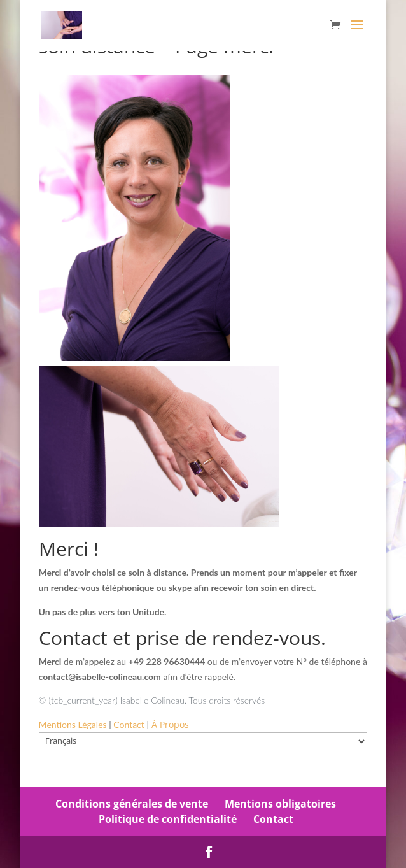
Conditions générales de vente (132, 804)
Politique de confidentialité (168, 819)
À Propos (170, 724)
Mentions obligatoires (280, 804)
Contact (273, 819)
